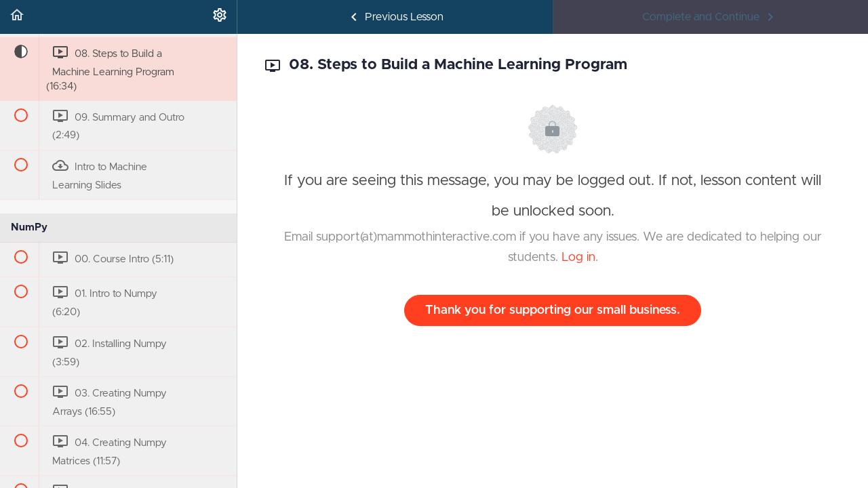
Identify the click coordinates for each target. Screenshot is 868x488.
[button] (17, 17)
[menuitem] (220, 17)
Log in (578, 258)
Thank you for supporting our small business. (553, 310)
